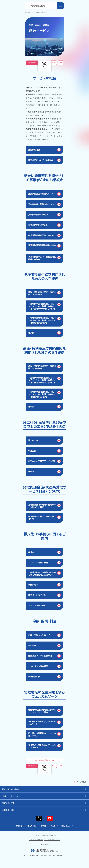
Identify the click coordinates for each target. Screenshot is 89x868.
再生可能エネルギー (48, 63)
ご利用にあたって (45, 844)
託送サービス (32, 63)
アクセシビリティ (37, 835)
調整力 (62, 63)
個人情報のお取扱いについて (49, 835)
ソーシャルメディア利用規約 (36, 840)
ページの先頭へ (82, 782)
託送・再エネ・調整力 (34, 13)
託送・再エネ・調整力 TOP (44, 760)
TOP (26, 13)
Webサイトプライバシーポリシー (52, 840)
